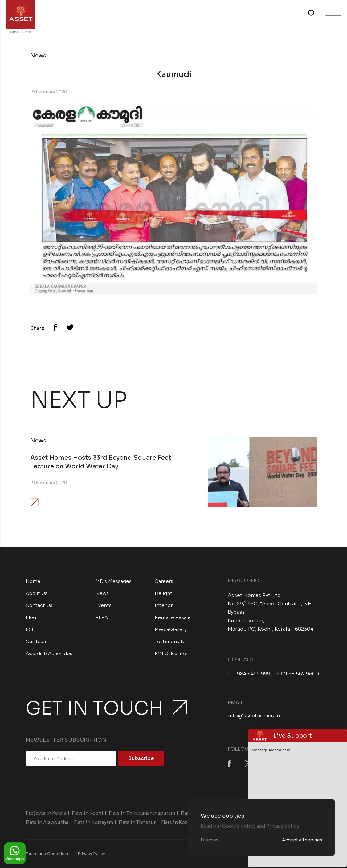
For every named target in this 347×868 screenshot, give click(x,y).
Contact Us (39, 605)
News (102, 593)
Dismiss (210, 840)
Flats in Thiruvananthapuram (142, 813)
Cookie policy (239, 826)
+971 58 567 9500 (298, 674)
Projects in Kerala (46, 813)
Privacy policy (283, 826)
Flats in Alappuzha (47, 822)
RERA (102, 617)
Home (33, 581)
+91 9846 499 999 (249, 674)
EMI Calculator (171, 653)
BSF (30, 629)
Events (104, 605)
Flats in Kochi (88, 813)
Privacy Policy (91, 854)
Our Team (37, 641)
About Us (37, 593)
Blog (31, 617)
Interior (164, 605)
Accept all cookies (302, 840)
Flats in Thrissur (137, 822)
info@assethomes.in (254, 716)
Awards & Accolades (49, 653)
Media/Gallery (171, 629)
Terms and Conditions (48, 854)
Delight (163, 593)
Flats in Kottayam (94, 822)
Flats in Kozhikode (183, 822)
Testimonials (169, 641)
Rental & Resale (173, 617)
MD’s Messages (114, 581)
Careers (164, 581)
